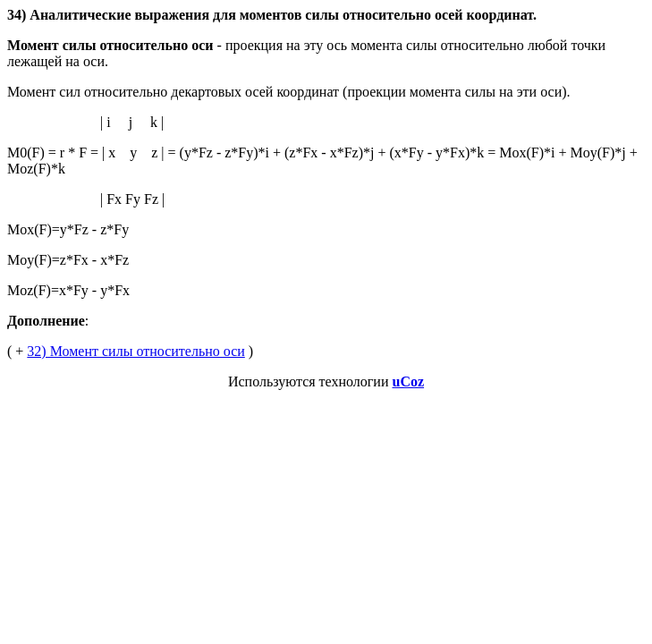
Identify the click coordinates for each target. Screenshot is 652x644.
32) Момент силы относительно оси (135, 351)
